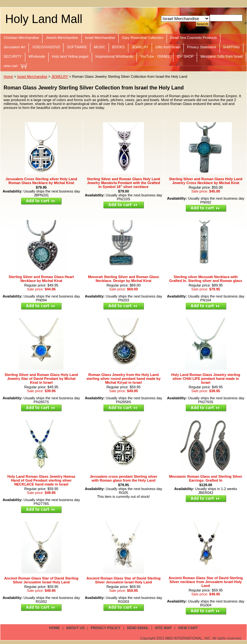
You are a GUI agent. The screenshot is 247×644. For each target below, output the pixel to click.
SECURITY (13, 56)
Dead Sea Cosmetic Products (194, 38)
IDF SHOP (185, 56)
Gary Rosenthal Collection (143, 38)
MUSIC (99, 47)
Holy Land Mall (44, 19)
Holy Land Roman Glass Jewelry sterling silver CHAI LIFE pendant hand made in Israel (206, 379)
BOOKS (118, 47)
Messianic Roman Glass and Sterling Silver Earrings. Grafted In (206, 478)
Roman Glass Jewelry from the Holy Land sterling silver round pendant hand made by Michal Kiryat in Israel (124, 379)
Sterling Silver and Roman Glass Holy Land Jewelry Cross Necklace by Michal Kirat (206, 181)
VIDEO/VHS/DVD (46, 47)
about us (75, 628)
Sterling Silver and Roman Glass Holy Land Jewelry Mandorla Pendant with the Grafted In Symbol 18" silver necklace (123, 183)
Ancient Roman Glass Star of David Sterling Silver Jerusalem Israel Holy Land (41, 580)
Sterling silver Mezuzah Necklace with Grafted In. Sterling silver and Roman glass (206, 279)
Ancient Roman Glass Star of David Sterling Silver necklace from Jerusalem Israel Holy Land (206, 582)
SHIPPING (232, 47)
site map (163, 628)
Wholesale (37, 56)
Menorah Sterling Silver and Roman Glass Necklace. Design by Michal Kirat (124, 279)
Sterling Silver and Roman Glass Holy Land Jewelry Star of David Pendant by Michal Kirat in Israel (41, 379)
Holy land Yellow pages (70, 56)
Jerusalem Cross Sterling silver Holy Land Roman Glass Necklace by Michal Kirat (41, 181)
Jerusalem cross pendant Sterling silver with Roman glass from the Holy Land (123, 478)
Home (8, 76)
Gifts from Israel (168, 47)
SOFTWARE (77, 47)
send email (138, 628)
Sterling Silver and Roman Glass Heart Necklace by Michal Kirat (41, 279)
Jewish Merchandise (62, 38)
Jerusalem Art (14, 47)
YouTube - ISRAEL (155, 56)
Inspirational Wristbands (114, 56)
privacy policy (106, 628)
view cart (11, 66)
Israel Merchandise (100, 38)
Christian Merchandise (21, 38)
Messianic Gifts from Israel (221, 56)
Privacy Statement (201, 47)
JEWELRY (140, 47)
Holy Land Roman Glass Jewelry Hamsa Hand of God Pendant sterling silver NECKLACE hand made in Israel (41, 480)
